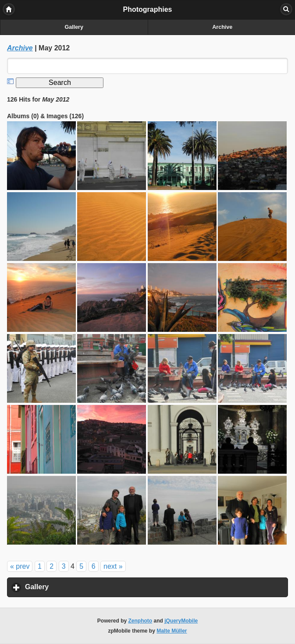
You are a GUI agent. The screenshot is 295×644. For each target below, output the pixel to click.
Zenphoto (140, 621)
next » (113, 566)
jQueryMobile (181, 621)
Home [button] (9, 9)
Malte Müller (172, 631)
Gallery (74, 27)
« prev (20, 566)
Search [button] (286, 9)
